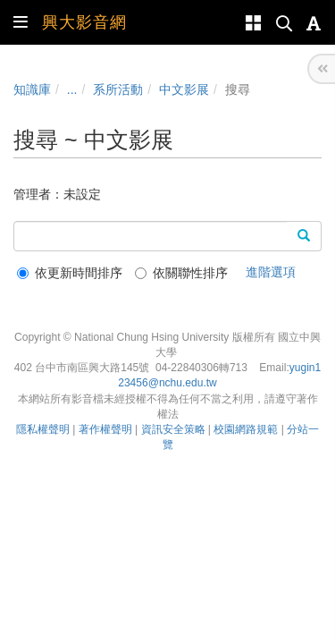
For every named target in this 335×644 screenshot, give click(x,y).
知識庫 (32, 89)
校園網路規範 (246, 429)
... (72, 89)
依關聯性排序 (181, 273)
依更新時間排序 (70, 273)
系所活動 (118, 89)
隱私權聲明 (43, 429)
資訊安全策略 (173, 429)
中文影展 (184, 89)
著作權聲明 (105, 429)
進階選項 (271, 272)
